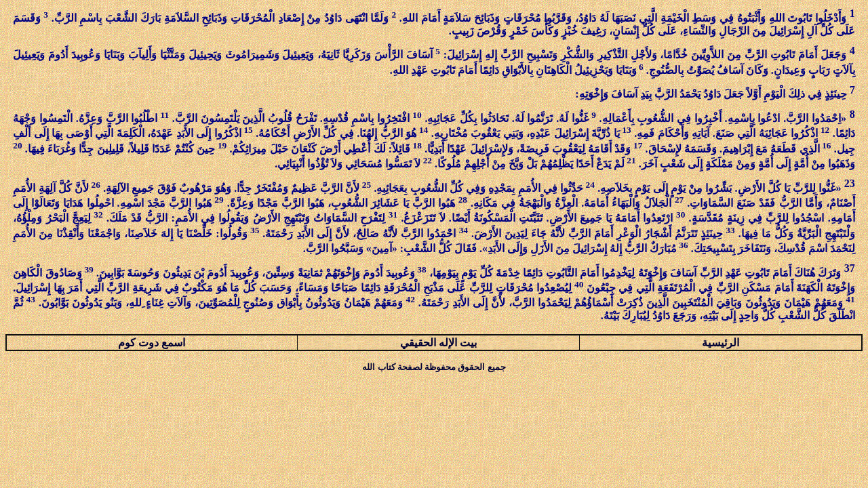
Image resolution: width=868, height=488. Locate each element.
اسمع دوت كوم (152, 343)
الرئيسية (721, 343)
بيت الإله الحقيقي (438, 343)
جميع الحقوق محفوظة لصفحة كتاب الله (434, 367)
